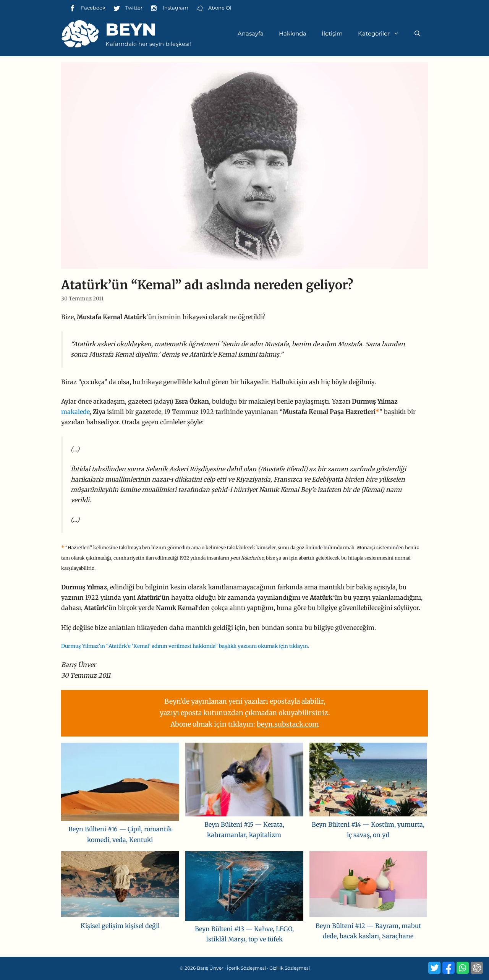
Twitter (128, 8)
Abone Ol (214, 8)
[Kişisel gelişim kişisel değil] (120, 886)
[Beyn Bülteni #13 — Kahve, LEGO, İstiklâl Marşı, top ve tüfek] (244, 888)
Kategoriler (382, 34)
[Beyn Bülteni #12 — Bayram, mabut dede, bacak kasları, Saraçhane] (368, 886)
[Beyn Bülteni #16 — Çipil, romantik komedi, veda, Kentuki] (120, 784)
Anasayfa (251, 33)
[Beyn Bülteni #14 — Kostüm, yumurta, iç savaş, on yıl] (368, 781)
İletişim (332, 33)
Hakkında (293, 33)
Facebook (87, 8)
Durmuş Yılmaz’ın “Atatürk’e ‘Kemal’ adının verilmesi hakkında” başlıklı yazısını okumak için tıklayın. (185, 646)
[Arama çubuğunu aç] (417, 34)
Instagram (169, 8)
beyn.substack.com (288, 724)
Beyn (131, 29)
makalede (75, 412)
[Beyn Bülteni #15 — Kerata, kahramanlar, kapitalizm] (244, 781)
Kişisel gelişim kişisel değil (120, 926)
